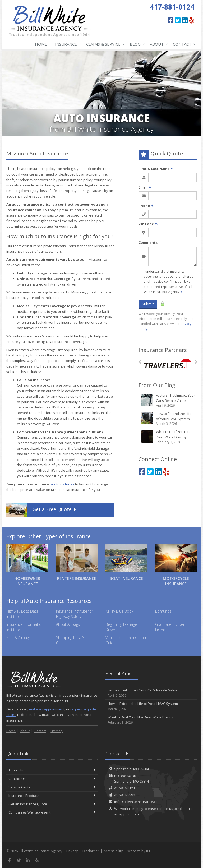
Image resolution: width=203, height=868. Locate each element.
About (158, 44)
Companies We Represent (52, 812)
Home (41, 44)
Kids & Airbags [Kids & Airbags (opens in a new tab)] (19, 638)
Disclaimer (91, 851)
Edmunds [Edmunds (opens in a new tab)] (163, 611)
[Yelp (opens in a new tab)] (192, 20)
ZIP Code (148, 224)
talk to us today (62, 484)
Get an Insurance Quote (52, 804)
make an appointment (47, 709)
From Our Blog (157, 385)
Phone (146, 206)
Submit (148, 304)
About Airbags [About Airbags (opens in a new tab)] (68, 624)
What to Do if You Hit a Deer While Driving (168, 437)
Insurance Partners (163, 350)
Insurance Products (52, 796)
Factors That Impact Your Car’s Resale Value (168, 400)
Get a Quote (42, 510)
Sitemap (57, 731)
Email (145, 187)
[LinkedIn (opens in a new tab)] (185, 20)
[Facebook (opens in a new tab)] (170, 20)
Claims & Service (104, 44)
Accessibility (113, 851)
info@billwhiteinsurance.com (137, 802)
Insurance (67, 44)
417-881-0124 (124, 788)
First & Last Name (156, 169)
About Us (52, 770)
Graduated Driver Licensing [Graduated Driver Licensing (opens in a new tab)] (170, 627)
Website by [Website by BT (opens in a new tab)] (139, 851)
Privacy (72, 851)
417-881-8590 (124, 795)
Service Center (52, 787)
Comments (148, 242)
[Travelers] (168, 363)
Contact (183, 44)
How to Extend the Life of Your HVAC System (168, 419)
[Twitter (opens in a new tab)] (178, 20)
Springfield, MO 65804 (132, 769)
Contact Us (52, 779)
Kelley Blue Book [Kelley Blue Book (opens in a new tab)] (119, 611)
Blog (136, 44)
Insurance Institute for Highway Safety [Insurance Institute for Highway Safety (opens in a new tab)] (75, 614)
